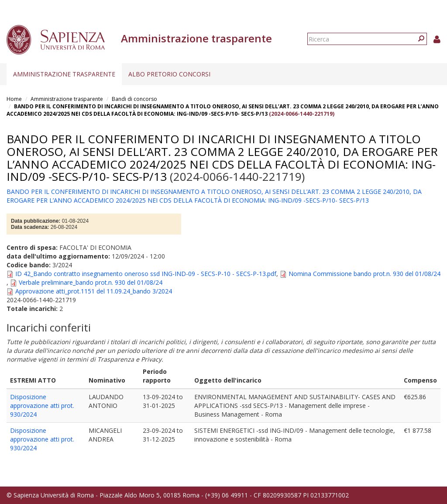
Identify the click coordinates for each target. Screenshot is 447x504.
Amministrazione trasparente (64, 74)
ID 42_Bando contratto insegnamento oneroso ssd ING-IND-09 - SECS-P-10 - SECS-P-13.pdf (146, 274)
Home (14, 99)
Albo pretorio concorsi (169, 74)
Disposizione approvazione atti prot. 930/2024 (42, 406)
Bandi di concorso (134, 99)
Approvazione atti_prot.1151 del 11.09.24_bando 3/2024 (94, 291)
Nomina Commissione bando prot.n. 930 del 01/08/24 (364, 274)
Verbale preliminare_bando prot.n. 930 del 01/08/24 (91, 282)
